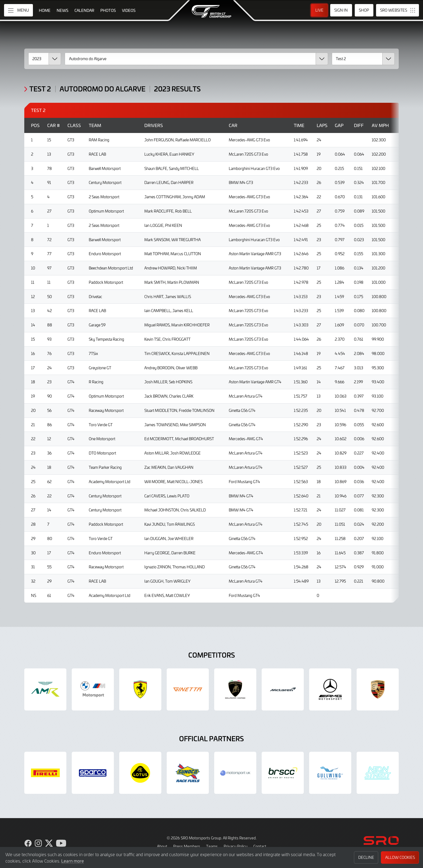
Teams (212, 846)
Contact (260, 846)
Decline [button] (366, 857)
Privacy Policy (236, 846)
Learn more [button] (73, 861)
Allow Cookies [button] (400, 857)
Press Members (187, 846)
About (162, 846)
